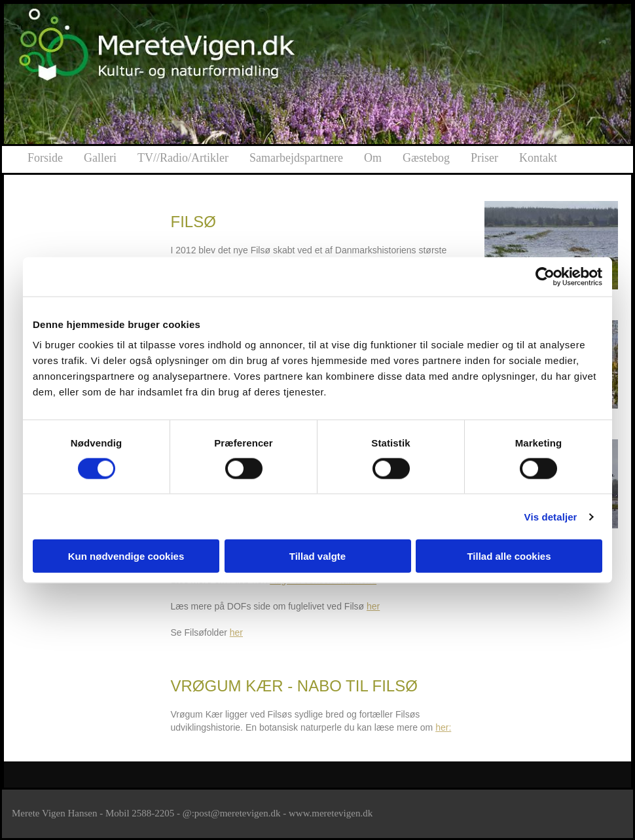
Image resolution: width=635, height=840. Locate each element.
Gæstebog (426, 158)
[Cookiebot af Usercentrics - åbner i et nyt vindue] (545, 276)
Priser (484, 158)
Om (373, 158)
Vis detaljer (551, 516)
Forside (45, 158)
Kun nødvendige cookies (126, 556)
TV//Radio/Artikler (183, 158)
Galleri (100, 158)
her (373, 606)
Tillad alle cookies (509, 556)
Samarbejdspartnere (296, 158)
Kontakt (538, 158)
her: (443, 727)
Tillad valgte (317, 556)
